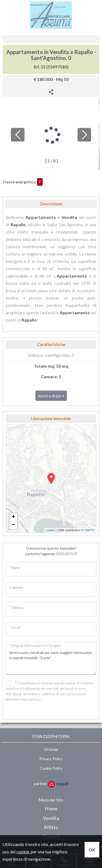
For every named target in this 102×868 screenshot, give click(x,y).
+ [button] (13, 517)
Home (51, 809)
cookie (23, 852)
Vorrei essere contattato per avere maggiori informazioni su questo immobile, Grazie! (51, 661)
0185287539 (67, 554)
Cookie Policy (51, 768)
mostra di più (51, 396)
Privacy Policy (51, 759)
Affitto (51, 827)
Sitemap (51, 749)
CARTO (89, 530)
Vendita (51, 818)
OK (92, 850)
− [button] (13, 525)
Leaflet (50, 530)
